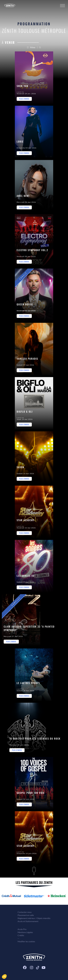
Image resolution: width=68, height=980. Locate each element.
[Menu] (62, 6)
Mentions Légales (25, 932)
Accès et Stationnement (28, 921)
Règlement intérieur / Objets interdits (34, 918)
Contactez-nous (25, 912)
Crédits (21, 935)
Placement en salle (26, 915)
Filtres (31, 47)
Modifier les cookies (26, 941)
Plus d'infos (24, 99)
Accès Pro (22, 929)
